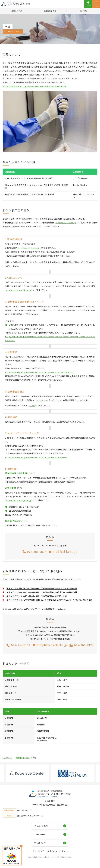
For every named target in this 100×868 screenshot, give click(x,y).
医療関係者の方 (50, 11)
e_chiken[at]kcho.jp (66, 223)
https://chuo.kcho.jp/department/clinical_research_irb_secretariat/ (39, 372)
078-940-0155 (21, 645)
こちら (32, 405)
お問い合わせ (40, 834)
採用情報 (83, 11)
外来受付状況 (17, 11)
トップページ (7, 758)
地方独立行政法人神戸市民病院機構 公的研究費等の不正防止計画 (37, 596)
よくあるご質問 (41, 826)
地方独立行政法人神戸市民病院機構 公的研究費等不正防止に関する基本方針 (42, 592)
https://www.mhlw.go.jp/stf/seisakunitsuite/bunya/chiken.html (34, 86)
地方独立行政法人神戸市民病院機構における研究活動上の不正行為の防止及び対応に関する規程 (49, 600)
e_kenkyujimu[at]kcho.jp (19, 290)
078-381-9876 (37, 552)
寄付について (40, 843)
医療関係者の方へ (23, 758)
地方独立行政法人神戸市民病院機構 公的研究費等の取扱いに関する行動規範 (42, 588)
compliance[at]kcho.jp (52, 645)
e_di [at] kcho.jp (65, 552)
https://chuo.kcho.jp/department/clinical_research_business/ (36, 457)
